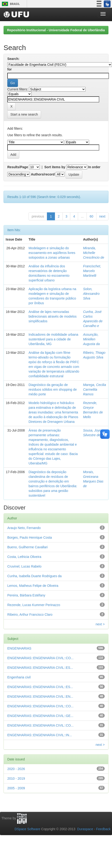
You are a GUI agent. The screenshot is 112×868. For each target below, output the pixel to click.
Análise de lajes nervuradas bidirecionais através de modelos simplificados (53, 316)
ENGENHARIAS (19, 648)
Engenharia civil (19, 677)
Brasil (10, 4)
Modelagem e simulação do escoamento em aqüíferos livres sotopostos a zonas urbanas (52, 253)
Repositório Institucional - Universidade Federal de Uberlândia (56, 30)
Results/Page (18, 167)
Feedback (103, 829)
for (10, 69)
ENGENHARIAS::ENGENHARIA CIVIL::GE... (40, 716)
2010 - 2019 (16, 778)
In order (94, 167)
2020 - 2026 (16, 769)
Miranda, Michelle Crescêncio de (94, 253)
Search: (13, 59)
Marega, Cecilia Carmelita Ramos (94, 389)
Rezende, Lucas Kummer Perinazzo (34, 605)
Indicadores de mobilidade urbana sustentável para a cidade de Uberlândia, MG (53, 339)
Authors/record (43, 174)
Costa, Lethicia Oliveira (24, 557)
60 (91, 216)
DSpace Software (27, 829)
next (102, 216)
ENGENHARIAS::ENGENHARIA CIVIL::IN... (40, 735)
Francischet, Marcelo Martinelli (92, 271)
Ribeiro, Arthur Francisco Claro (30, 615)
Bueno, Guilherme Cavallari (27, 547)
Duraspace (85, 829)
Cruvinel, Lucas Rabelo (24, 566)
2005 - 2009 (16, 788)
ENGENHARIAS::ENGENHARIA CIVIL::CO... (40, 658)
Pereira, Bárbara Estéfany (26, 595)
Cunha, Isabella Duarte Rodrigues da (34, 576)
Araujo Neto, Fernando (24, 528)
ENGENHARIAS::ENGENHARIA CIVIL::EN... (40, 697)
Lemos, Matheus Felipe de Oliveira (33, 586)
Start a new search (24, 114)
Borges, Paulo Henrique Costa (30, 537)
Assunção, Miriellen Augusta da (91, 339)
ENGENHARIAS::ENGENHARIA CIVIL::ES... (40, 668)
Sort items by (55, 167)
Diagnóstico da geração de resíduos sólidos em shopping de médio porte (53, 389)
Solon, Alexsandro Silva (91, 294)
